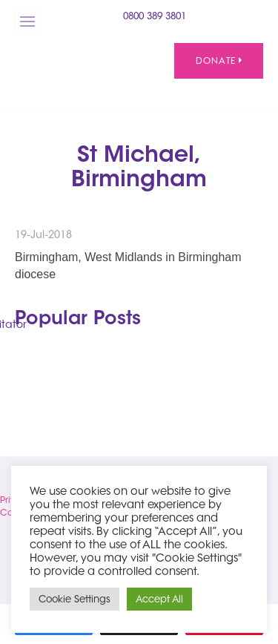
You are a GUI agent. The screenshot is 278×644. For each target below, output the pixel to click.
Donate (219, 60)
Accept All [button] (159, 599)
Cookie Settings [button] (75, 599)
